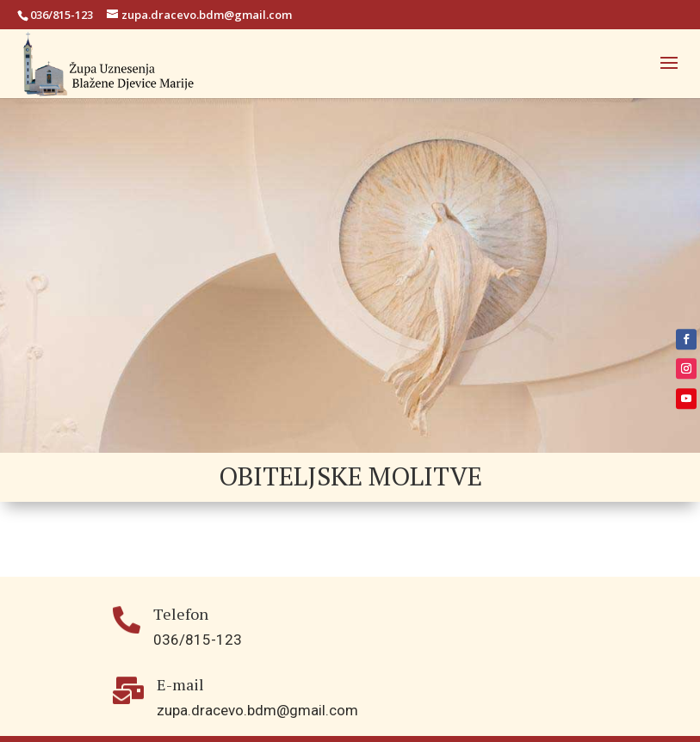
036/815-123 (62, 15)
